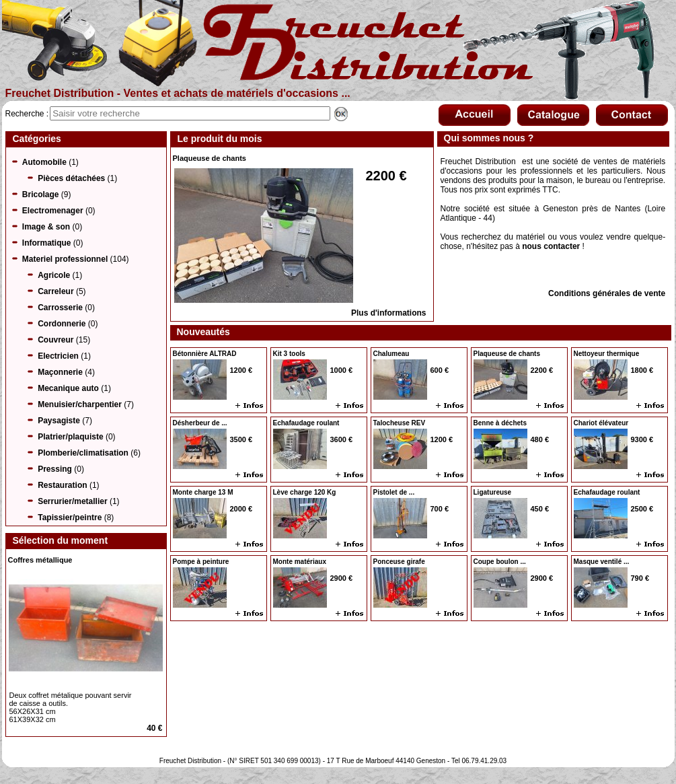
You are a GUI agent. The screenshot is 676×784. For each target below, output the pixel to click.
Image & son (46, 227)
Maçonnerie (60, 372)
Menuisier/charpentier (80, 404)
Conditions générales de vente (607, 293)
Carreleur (55, 291)
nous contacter (551, 246)
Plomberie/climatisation (83, 453)
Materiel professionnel (65, 259)
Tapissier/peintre (70, 518)
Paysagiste (59, 421)
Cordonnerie (62, 324)
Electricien (58, 356)
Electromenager (53, 211)
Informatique (47, 243)
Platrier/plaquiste (70, 437)
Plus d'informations (389, 313)
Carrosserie (60, 308)
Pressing (55, 469)
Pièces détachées (71, 178)
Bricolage (41, 194)
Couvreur (55, 340)
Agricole (54, 275)
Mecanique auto (68, 388)
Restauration (62, 485)
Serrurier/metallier (72, 501)
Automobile (44, 162)
